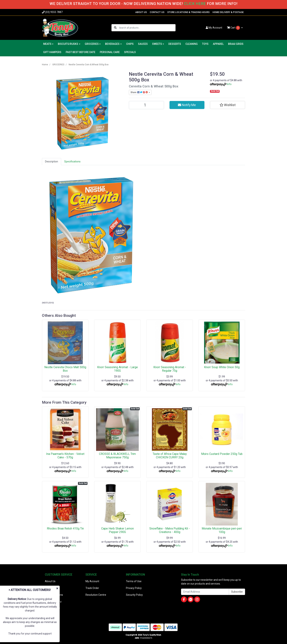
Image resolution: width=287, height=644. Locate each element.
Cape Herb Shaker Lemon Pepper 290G (118, 530)
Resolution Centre (96, 595)
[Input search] (147, 28)
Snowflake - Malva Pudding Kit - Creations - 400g (170, 530)
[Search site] (115, 28)
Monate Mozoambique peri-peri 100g (222, 530)
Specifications (72, 162)
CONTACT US (157, 12)
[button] (228, 105)
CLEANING (192, 44)
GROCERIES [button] (92, 44)
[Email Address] (205, 592)
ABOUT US (141, 12)
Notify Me (187, 105)
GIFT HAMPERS (52, 52)
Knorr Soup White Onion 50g (222, 367)
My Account (92, 581)
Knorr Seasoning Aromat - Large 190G (118, 369)
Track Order (92, 588)
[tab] (52, 162)
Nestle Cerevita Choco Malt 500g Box (65, 369)
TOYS (205, 44)
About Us (50, 581)
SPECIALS (130, 52)
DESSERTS (175, 44)
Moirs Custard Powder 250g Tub (222, 454)
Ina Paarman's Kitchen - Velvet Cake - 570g (65, 456)
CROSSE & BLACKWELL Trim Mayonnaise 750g (117, 456)
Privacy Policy (134, 588)
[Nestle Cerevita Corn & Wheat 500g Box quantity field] (146, 105)
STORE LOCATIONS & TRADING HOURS (188, 12)
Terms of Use (134, 581)
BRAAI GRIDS (236, 44)
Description (52, 162)
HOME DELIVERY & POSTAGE (228, 12)
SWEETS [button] (157, 44)
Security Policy (134, 595)
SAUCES (143, 44)
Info (229, 84)
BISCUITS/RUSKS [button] (68, 44)
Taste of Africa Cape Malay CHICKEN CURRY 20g (170, 456)
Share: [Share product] (139, 92)
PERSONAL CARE (110, 52)
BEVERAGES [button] (112, 44)
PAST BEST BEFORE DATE (81, 52)
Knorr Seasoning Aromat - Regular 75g (170, 369)
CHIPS (130, 44)
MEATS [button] (47, 44)
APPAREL (218, 44)
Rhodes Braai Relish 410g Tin (65, 528)
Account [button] (214, 28)
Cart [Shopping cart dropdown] (234, 28)
